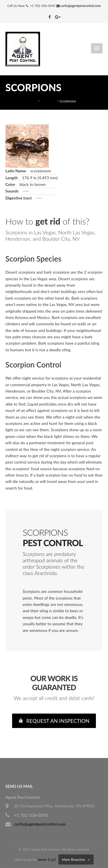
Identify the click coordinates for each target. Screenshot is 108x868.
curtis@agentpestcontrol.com (80, 6)
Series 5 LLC (47, 859)
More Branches (73, 859)
